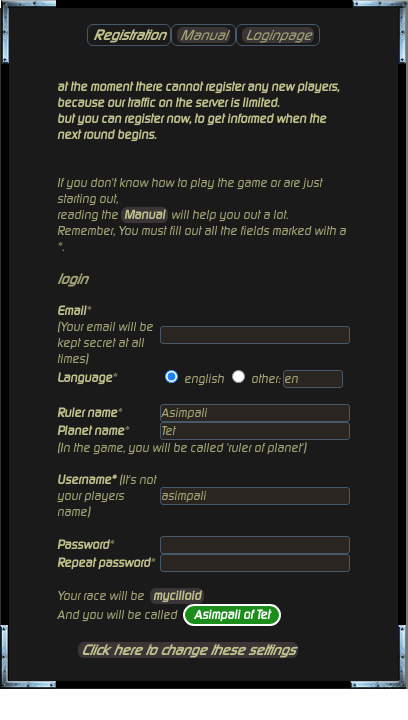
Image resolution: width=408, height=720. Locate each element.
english (204, 379)
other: (265, 379)
